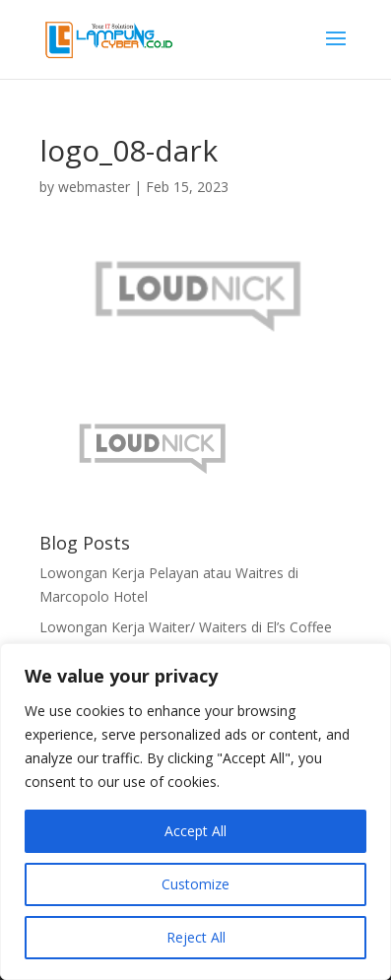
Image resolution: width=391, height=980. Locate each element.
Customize (195, 884)
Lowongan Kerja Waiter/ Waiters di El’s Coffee (186, 627)
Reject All (196, 937)
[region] (195, 812)
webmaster (94, 187)
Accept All (195, 831)
